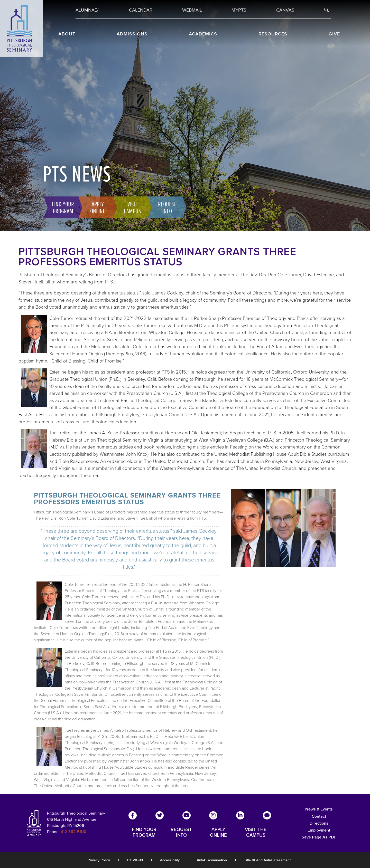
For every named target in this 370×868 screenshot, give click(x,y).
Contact (319, 816)
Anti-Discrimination (212, 860)
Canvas (285, 10)
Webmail (192, 10)
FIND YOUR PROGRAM (144, 832)
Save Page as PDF (319, 837)
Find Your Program (62, 207)
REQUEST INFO (181, 832)
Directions (319, 823)
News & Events (319, 809)
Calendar (141, 10)
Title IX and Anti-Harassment (267, 860)
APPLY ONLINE (218, 832)
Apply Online (97, 207)
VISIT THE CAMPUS (256, 832)
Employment (319, 830)
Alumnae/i (87, 10)
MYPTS (239, 10)
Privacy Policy (99, 860)
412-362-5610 (73, 832)
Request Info (166, 207)
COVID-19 (135, 860)
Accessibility (170, 860)
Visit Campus (131, 207)
